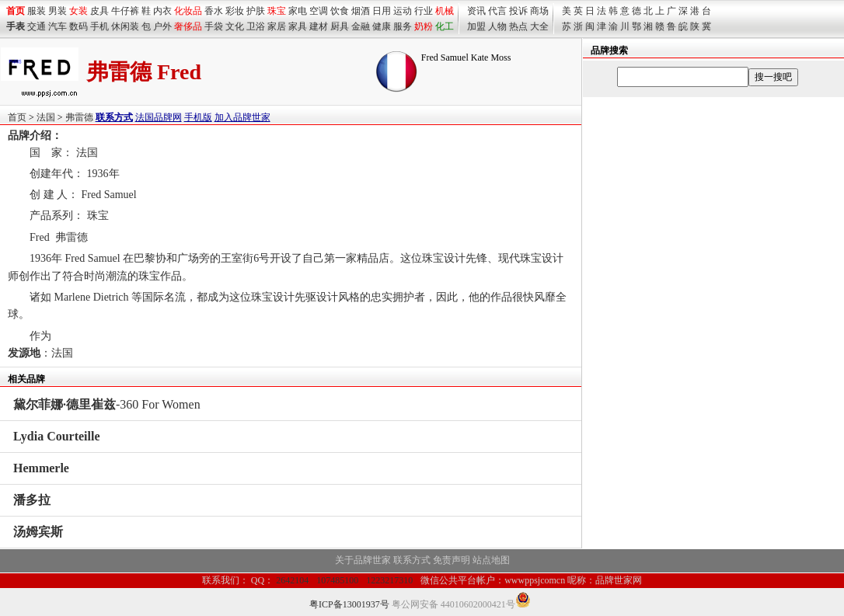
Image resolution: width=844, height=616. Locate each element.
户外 (162, 26)
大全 (539, 26)
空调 (319, 11)
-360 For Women (107, 404)
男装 (58, 11)
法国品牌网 (159, 117)
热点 (518, 26)
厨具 (340, 26)
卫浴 (256, 26)
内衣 (162, 11)
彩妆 (235, 11)
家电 (298, 11)
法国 (46, 117)
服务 (403, 26)
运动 (403, 11)
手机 (99, 26)
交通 (37, 26)
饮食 (340, 11)
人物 (497, 26)
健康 (382, 26)
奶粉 (424, 26)
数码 (78, 26)
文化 (235, 26)
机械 (445, 11)
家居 (277, 26)
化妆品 (188, 11)
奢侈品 (188, 26)
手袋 (214, 26)
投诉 (518, 11)
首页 (17, 117)
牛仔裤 (125, 11)
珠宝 (277, 11)
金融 (361, 26)
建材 (319, 26)
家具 (298, 26)
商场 (539, 11)
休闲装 (125, 26)
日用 (382, 11)
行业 (424, 11)
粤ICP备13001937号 (349, 604)
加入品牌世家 (242, 117)
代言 (497, 11)
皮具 (99, 11)
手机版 (198, 117)
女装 (78, 11)
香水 (214, 11)
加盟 (476, 26)
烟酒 (361, 11)
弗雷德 (79, 117)
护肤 (256, 11)
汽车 (58, 26)
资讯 (476, 11)
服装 (37, 11)
